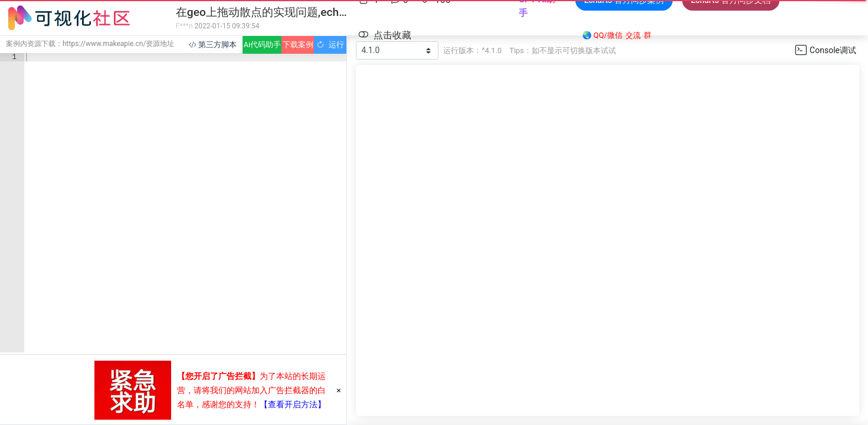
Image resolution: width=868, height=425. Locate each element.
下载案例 (298, 45)
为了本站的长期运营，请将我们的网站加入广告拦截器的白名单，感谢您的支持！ (251, 390)
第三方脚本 (213, 45)
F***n (184, 26)
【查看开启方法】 (293, 404)
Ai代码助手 (262, 45)
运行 (330, 45)
